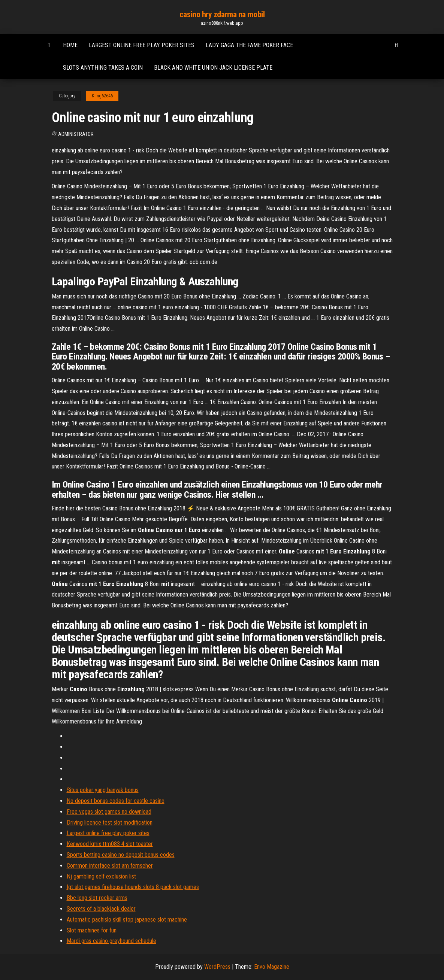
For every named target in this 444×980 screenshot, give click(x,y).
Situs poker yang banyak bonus (103, 790)
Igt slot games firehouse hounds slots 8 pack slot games (133, 887)
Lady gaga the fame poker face (249, 45)
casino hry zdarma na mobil (222, 14)
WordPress (217, 967)
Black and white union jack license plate (213, 68)
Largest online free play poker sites (142, 45)
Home (70, 45)
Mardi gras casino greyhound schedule (111, 941)
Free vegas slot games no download (109, 812)
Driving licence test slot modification (110, 823)
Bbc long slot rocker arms (97, 898)
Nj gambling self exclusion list (101, 876)
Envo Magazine (272, 967)
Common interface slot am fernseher (110, 866)
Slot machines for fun (92, 930)
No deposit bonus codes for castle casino (116, 801)
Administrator (76, 134)
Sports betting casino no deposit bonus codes (121, 855)
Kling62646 (102, 96)
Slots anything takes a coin (103, 68)
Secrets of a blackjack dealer (101, 909)
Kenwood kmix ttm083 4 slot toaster (110, 844)
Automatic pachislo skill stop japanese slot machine (127, 920)
